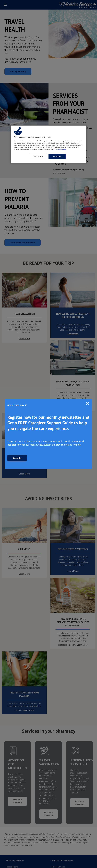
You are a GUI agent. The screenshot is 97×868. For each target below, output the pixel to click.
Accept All (57, 156)
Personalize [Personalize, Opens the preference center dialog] (38, 156)
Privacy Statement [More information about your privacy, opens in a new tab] (60, 149)
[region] (48, 144)
